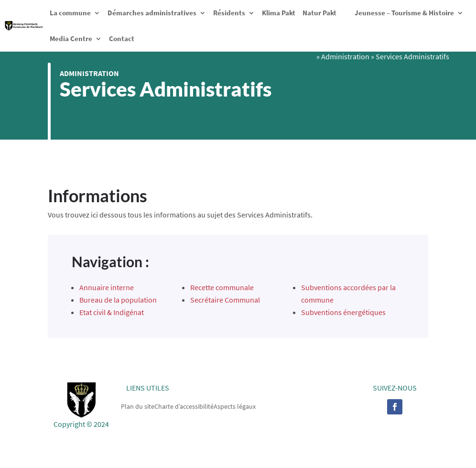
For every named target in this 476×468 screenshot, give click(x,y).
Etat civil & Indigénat (112, 312)
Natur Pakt (319, 13)
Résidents (229, 13)
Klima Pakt (279, 13)
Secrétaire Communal (225, 300)
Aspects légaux (235, 406)
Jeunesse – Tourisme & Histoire (404, 13)
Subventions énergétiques (343, 312)
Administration (89, 73)
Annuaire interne (107, 287)
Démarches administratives (152, 13)
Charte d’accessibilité (184, 406)
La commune (70, 13)
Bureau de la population (118, 300)
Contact (122, 38)
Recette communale (222, 287)
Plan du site (138, 406)
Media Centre (71, 38)
